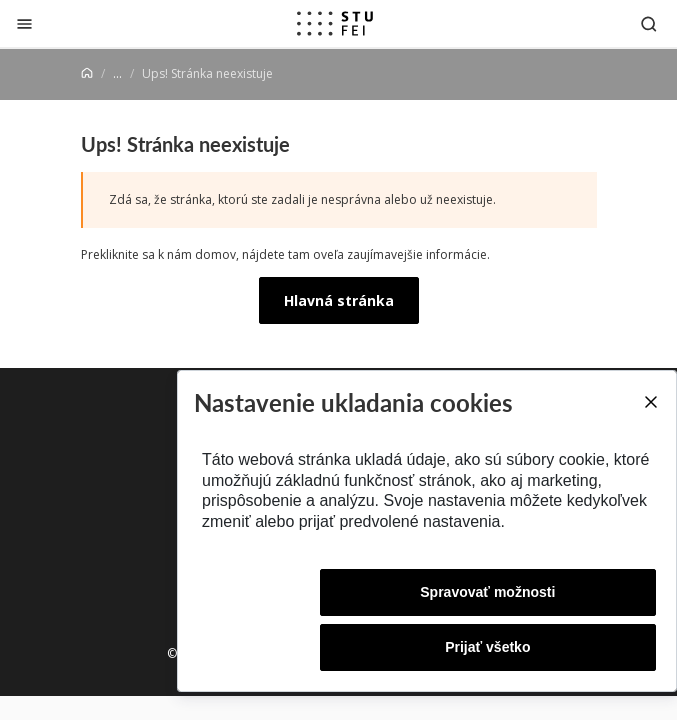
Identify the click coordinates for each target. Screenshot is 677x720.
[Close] (650, 402)
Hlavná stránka (339, 300)
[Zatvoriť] (24, 23)
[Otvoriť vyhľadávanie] (649, 23)
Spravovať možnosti (487, 592)
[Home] (87, 73)
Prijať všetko (487, 647)
